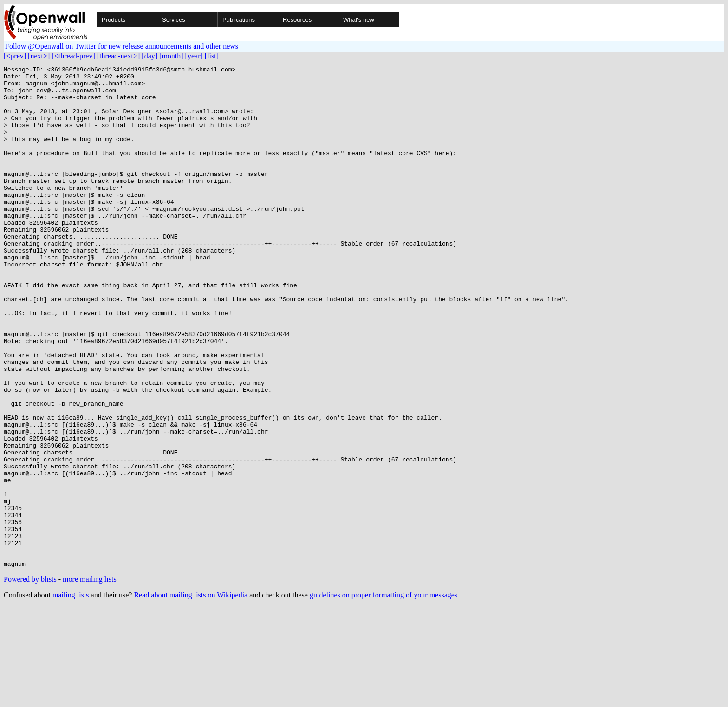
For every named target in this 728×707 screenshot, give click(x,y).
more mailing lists (90, 679)
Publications (239, 20)
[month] (171, 56)
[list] (212, 56)
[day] (149, 56)
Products (114, 20)
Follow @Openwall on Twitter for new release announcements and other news (122, 46)
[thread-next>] (119, 56)
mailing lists (71, 695)
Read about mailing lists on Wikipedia (191, 695)
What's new (359, 20)
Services (174, 20)
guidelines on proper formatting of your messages (383, 695)
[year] (194, 56)
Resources (297, 20)
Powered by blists (30, 679)
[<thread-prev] (73, 56)
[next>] (39, 56)
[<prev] (15, 56)
